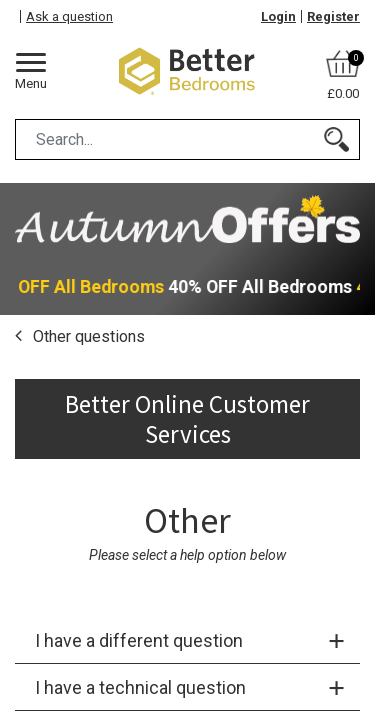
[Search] (336, 139)
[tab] (187, 640)
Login (278, 16)
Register (333, 16)
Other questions (87, 336)
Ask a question (69, 16)
